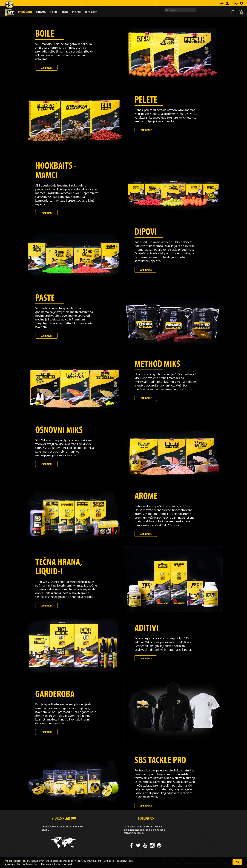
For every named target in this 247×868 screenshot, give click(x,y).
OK (237, 862)
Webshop (91, 12)
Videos (77, 12)
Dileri (54, 12)
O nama (41, 12)
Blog (65, 12)
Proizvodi (25, 12)
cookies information (47, 864)
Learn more (47, 68)
